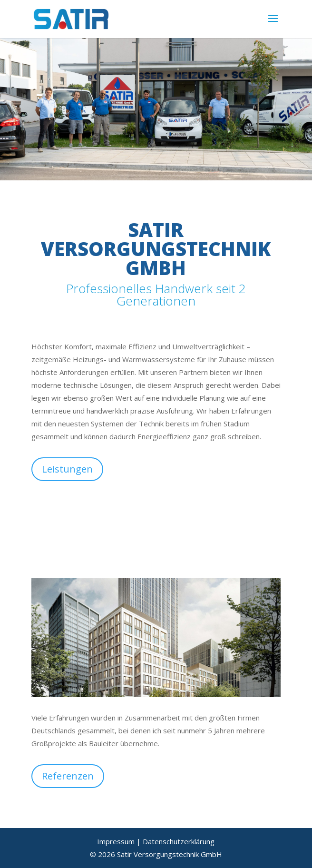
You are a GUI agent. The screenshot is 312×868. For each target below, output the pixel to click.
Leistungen (67, 469)
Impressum (116, 841)
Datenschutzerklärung (179, 841)
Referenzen (68, 776)
